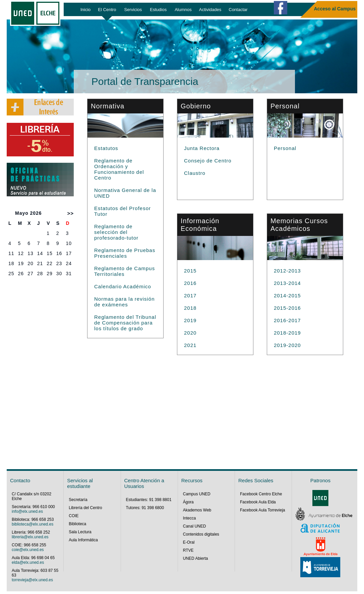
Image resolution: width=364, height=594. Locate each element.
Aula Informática (83, 540)
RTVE (188, 550)
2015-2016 (287, 308)
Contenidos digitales (201, 534)
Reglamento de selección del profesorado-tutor (116, 232)
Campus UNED (197, 494)
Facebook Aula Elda (258, 502)
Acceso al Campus (335, 9)
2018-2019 (287, 333)
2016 (190, 283)
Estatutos (106, 148)
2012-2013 (287, 271)
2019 (190, 320)
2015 (190, 271)
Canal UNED (195, 526)
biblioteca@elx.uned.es (33, 524)
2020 (190, 333)
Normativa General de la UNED (125, 193)
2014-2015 (287, 295)
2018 (190, 308)
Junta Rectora (202, 148)
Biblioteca (77, 524)
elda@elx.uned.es (28, 562)
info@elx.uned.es (27, 511)
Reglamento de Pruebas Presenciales (125, 253)
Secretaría (78, 500)
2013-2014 (287, 283)
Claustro (195, 173)
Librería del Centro (85, 508)
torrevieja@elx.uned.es (32, 580)
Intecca (190, 518)
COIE (74, 516)
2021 (190, 345)
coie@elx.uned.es (28, 550)
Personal (285, 148)
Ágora (188, 502)
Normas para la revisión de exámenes (125, 302)
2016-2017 (287, 320)
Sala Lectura (80, 532)
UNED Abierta (196, 558)
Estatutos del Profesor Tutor (123, 211)
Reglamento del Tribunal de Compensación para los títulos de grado (125, 323)
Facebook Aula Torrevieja (263, 510)
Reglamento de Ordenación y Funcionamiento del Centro (119, 169)
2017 (190, 295)
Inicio (85, 10)
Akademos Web (197, 510)
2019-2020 (287, 345)
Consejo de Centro (208, 161)
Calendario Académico (123, 286)
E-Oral (189, 542)
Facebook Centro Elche (261, 494)
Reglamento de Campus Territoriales (125, 271)
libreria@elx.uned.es (30, 537)
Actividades (210, 10)
